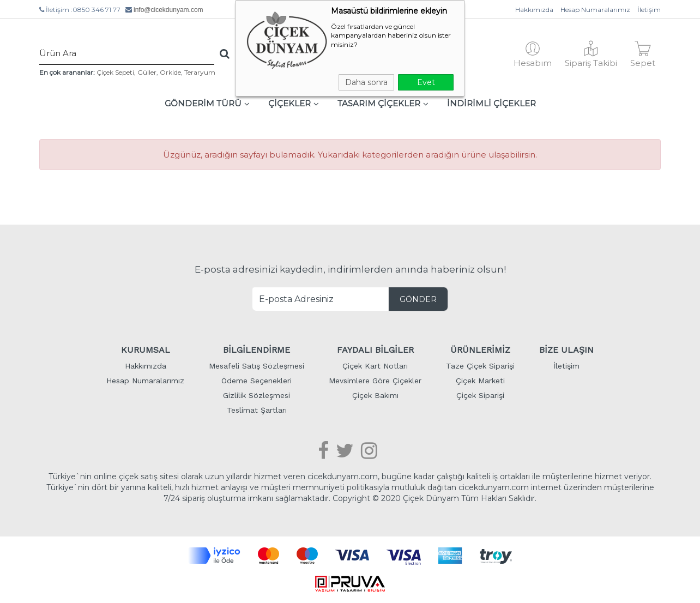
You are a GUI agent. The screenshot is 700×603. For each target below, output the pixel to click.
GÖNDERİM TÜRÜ (207, 103)
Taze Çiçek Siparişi (480, 366)
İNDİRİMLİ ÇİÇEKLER (491, 103)
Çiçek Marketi (480, 381)
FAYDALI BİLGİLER (375, 350)
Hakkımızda (534, 10)
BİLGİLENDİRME (257, 350)
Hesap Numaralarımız (595, 10)
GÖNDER (418, 299)
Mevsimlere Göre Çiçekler (375, 381)
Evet (426, 82)
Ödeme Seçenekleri (257, 381)
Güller (147, 72)
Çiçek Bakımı (375, 395)
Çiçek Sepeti (115, 72)
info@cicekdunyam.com (168, 10)
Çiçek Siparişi (480, 395)
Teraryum (200, 72)
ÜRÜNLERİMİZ (480, 350)
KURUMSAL (146, 350)
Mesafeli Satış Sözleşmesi (257, 366)
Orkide (170, 72)
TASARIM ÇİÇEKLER (383, 103)
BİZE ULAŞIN (566, 350)
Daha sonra (366, 82)
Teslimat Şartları (257, 410)
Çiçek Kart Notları (375, 366)
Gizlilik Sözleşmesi (257, 395)
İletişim (649, 10)
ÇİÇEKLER (294, 103)
